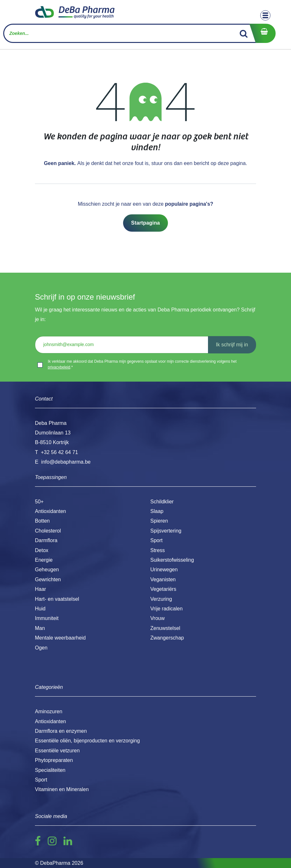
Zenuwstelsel (165, 628)
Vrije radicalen (166, 609)
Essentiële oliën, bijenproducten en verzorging (87, 741)
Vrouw (158, 618)
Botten (42, 521)
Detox (42, 550)
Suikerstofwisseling (172, 560)
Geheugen (47, 570)
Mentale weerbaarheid (60, 638)
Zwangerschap (167, 638)
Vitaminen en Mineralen (62, 789)
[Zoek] (244, 33)
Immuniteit (47, 618)
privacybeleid (59, 367)
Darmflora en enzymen (61, 731)
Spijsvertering (166, 531)
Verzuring (161, 599)
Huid (40, 609)
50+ (39, 502)
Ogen (41, 648)
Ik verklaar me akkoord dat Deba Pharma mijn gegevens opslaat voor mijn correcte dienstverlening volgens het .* (142, 364)
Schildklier (162, 502)
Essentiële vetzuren (57, 751)
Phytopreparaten (54, 760)
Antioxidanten (50, 511)
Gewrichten (48, 579)
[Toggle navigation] (265, 15)
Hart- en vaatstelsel (57, 599)
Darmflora (46, 540)
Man (40, 628)
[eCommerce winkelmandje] (262, 33)
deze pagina (232, 163)
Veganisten (163, 579)
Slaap (157, 511)
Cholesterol (48, 531)
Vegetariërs (163, 589)
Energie (44, 560)
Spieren (159, 521)
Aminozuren (49, 711)
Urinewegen (164, 570)
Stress (158, 550)
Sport (156, 540)
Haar (41, 589)
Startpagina (145, 223)
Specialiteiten (50, 770)
